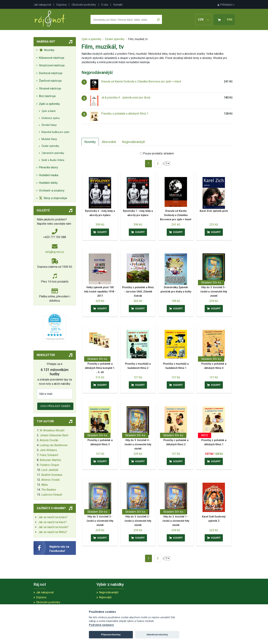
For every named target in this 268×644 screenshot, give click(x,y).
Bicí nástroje (47, 96)
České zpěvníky (50, 146)
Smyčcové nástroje (52, 65)
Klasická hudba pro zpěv (55, 132)
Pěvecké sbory (49, 167)
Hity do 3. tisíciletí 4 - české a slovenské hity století (138, 444)
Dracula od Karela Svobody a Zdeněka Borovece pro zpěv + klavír (141, 81)
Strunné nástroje (50, 88)
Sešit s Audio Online (53, 160)
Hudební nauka (49, 175)
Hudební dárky (48, 183)
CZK (203, 20)
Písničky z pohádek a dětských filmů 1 (125, 114)
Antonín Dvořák (49, 440)
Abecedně (109, 142)
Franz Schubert (49, 455)
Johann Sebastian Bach (54, 435)
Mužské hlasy (49, 139)
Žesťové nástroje (50, 81)
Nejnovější (105, 597)
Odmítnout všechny (157, 635)
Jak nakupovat (42, 5)
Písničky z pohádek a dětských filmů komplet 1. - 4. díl (100, 368)
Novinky (47, 50)
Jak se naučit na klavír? (52, 522)
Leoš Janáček (50, 470)
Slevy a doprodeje (53, 198)
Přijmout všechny (111, 635)
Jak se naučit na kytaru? (53, 517)
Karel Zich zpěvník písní (214, 211)
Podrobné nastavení (101, 625)
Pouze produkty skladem (159, 153)
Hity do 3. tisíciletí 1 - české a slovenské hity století (176, 521)
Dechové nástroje (51, 73)
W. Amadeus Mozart (52, 430)
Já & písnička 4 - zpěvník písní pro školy (126, 98)
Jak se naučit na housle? (53, 527)
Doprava (61, 5)
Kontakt (118, 5)
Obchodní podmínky (84, 5)
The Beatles (49, 490)
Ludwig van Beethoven (54, 445)
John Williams (48, 450)
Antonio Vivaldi (50, 480)
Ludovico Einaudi (52, 495)
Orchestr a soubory (52, 190)
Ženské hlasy (49, 125)
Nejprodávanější (133, 142)
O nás (105, 5)
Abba (44, 485)
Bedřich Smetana (52, 475)
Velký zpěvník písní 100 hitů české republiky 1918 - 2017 (100, 292)
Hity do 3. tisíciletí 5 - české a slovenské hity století (214, 292)
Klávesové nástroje (52, 58)
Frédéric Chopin (49, 465)
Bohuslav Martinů (50, 460)
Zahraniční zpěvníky (53, 153)
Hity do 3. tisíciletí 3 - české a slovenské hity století (100, 521)
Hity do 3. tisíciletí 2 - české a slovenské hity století (138, 521)
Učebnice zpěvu (51, 118)
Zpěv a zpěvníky (49, 104)
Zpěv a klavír (49, 111)
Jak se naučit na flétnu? (53, 532)
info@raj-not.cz (55, 252)
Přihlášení (226, 5)
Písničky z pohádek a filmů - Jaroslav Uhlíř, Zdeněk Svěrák (138, 292)
